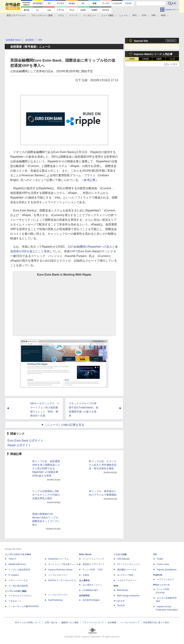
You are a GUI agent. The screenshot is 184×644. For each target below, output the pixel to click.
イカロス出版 (120, 554)
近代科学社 (84, 596)
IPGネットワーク (162, 585)
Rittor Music (85, 554)
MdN (116, 586)
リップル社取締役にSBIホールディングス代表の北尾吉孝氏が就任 (46, 495)
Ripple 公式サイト (19, 445)
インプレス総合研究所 (19, 570)
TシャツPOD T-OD (93, 570)
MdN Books (123, 590)
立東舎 (86, 575)
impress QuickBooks (167, 570)
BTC (135, 15)
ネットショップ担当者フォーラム (64, 564)
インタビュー (89, 15)
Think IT (12, 559)
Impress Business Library (60, 570)
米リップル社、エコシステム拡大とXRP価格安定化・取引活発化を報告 (103, 465)
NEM (163, 15)
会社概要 (112, 622)
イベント (73, 15)
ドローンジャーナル (18, 580)
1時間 (132, 59)
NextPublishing (55, 600)
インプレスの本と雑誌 (16, 591)
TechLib (121, 605)
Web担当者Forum (17, 564)
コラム (61, 15)
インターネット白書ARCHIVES (24, 606)
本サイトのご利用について (28, 622)
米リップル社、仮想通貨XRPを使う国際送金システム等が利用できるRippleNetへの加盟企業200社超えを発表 (46, 468)
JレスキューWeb (125, 575)
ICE (155, 554)
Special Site (141, 41)
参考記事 (90, 180)
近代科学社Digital (91, 600)
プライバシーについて (93, 622)
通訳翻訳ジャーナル (127, 570)
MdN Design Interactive (128, 596)
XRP (154, 15)
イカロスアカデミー (127, 580)
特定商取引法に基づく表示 (156, 622)
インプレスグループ (130, 622)
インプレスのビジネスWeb (18, 554)
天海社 (160, 559)
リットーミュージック (93, 559)
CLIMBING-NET (90, 590)
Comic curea (163, 564)
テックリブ (119, 601)
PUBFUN (158, 575)
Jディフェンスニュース (128, 564)
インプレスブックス (58, 595)
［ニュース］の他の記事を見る (64, 425)
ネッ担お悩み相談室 (18, 586)
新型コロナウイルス (16, 15)
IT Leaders (14, 575)
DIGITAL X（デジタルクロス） (63, 580)
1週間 (159, 59)
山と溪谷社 (84, 580)
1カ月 (172, 59)
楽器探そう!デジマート (94, 564)
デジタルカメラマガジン (20, 596)
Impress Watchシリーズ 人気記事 (153, 54)
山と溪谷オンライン (92, 585)
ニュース (123, 15)
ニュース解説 (107, 15)
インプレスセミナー (58, 575)
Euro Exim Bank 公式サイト (25, 441)
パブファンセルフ (165, 579)
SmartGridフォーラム (58, 559)
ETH (144, 15)
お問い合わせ (51, 622)
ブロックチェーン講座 (42, 15)
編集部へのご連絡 (70, 622)
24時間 (145, 59)
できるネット (15, 601)
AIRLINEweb (123, 559)
